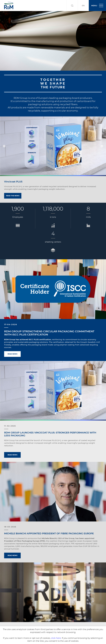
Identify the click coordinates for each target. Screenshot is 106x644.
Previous (4, 146)
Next (102, 146)
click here (56, 638)
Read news (12, 354)
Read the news (13, 196)
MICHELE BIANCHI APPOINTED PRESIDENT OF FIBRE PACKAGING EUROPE (49, 533)
